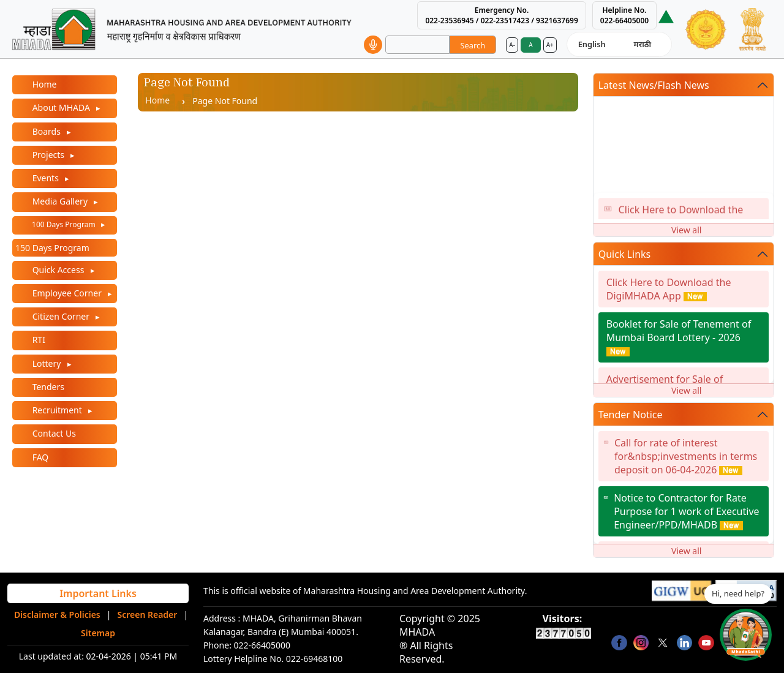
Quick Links (625, 254)
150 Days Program (52, 248)
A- (512, 45)
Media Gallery (60, 201)
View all (686, 230)
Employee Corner (67, 293)
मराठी (643, 44)
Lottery (47, 363)
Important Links (98, 593)
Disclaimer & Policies (57, 615)
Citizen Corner (61, 316)
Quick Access (58, 270)
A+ (550, 45)
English (592, 44)
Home (43, 84)
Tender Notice (631, 415)
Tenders (47, 387)
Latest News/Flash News (654, 85)
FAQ (39, 457)
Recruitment (57, 410)
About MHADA (61, 107)
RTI (38, 340)
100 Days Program (64, 224)
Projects (48, 155)
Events (45, 178)
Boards (47, 131)
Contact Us (53, 433)
